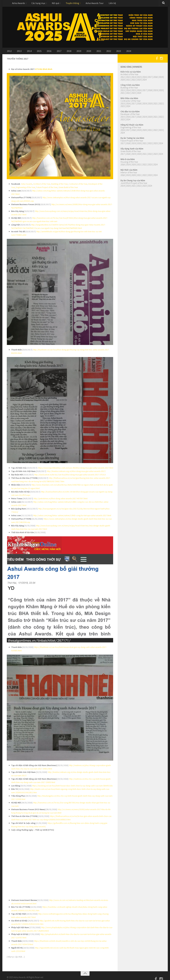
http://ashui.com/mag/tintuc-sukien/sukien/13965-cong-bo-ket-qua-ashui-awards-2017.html (72, 510)
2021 (89, 52)
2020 (80, 52)
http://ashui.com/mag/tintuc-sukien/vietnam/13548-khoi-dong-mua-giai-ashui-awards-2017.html (73, 192)
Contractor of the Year (77, 185)
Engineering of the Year (25, 189)
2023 (106, 52)
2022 (98, 52)
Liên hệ (105, 4)
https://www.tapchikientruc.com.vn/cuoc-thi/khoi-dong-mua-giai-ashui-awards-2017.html (75, 464)
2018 (62, 52)
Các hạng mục (37, 4)
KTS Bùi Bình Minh (44, 71)
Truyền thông (69, 4)
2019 (71, 52)
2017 (53, 52)
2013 (18, 52)
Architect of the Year (41, 185)
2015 (36, 52)
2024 (115, 52)
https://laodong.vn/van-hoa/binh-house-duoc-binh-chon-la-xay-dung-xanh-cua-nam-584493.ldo (72, 779)
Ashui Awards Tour (89, 4)
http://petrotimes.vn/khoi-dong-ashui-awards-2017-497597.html (60, 494)
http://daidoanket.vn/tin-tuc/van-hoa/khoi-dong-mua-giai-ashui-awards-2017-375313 (70, 471)
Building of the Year (59, 185)
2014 (27, 52)
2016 (44, 52)
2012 (9, 52)
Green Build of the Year (68, 189)
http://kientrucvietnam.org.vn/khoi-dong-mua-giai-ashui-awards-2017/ (76, 467)
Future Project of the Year (46, 189)
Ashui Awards (18, 4)
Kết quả (53, 4)
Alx (17, 971)
